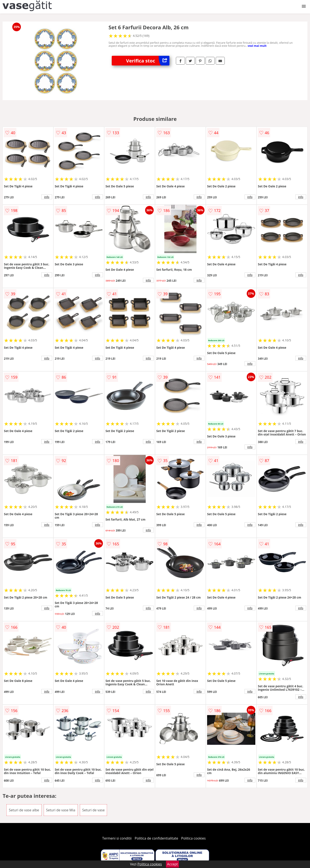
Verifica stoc (148, 61)
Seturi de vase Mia (61, 810)
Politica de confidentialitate (157, 838)
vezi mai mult (257, 46)
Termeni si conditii (117, 838)
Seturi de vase (93, 810)
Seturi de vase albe (24, 810)
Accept (172, 864)
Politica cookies (194, 838)
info (47, 197)
